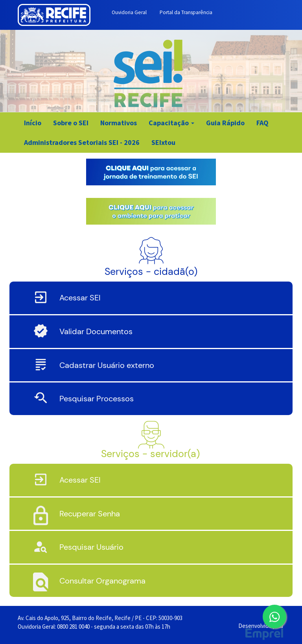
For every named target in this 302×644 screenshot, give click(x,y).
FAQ (262, 123)
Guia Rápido (225, 123)
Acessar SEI (80, 298)
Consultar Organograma (102, 581)
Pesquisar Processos (97, 399)
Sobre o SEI (71, 123)
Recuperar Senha (90, 514)
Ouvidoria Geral (129, 12)
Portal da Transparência (186, 12)
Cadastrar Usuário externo (107, 365)
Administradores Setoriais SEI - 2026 (82, 142)
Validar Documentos (96, 331)
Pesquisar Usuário (91, 547)
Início (33, 123)
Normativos (119, 123)
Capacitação (171, 123)
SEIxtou (163, 142)
